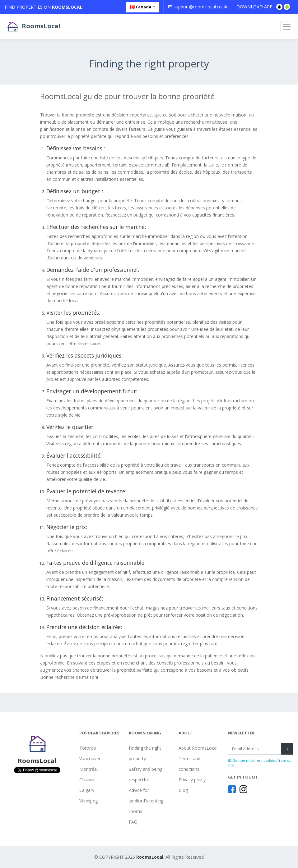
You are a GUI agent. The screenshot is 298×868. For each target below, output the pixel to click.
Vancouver (90, 758)
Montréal (88, 769)
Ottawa (87, 780)
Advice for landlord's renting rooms (146, 801)
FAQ (133, 822)
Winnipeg (88, 801)
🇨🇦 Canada (141, 7)
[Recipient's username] (255, 749)
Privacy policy (192, 780)
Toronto (88, 748)
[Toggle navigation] (287, 27)
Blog (183, 790)
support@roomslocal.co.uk (198, 7)
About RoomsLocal (198, 748)
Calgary (87, 790)
